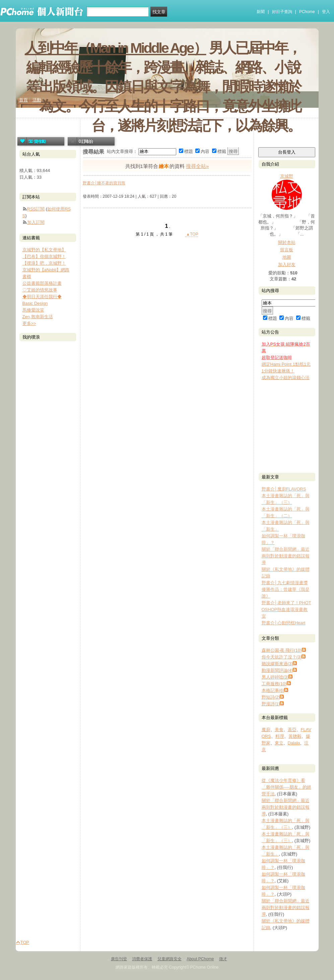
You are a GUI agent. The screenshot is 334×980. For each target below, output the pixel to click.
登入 (326, 12)
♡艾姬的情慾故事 (40, 290)
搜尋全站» (197, 166)
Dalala (294, 743)
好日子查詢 (282, 12)
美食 (279, 730)
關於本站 (287, 242)
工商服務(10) (274, 684)
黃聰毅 (295, 736)
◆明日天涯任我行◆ (42, 297)
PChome (307, 12)
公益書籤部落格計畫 (42, 283)
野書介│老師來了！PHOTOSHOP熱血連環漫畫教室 (286, 609)
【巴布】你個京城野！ (44, 256)
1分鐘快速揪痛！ (278, 371)
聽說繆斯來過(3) (277, 664)
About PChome (200, 959)
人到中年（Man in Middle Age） (116, 48)
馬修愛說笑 (33, 310)
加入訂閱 (36, 222)
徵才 (223, 959)
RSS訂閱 (36, 209)
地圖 (287, 257)
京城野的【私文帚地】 (44, 250)
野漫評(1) (271, 704)
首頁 (23, 100)
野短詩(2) (271, 697)
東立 (279, 743)
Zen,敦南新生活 (38, 317)
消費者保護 (142, 959)
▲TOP (192, 234)
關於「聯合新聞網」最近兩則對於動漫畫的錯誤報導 (286, 556)
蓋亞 (292, 730)
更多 (29, 323)
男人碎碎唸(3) (275, 677)
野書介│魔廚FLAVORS (284, 489)
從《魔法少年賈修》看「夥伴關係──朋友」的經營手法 (286, 787)
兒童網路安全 (170, 959)
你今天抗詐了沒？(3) (282, 657)
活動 (37, 100)
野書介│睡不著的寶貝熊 (104, 183)
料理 (280, 736)
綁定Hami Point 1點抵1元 (286, 364)
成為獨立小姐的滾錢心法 (286, 378)
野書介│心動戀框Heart (284, 623)
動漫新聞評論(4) (277, 670)
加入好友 (287, 264)
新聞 (261, 12)
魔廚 (266, 730)
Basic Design (35, 303)
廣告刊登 (119, 959)
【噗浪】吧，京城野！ (44, 263)
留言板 (287, 250)
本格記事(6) (273, 690)
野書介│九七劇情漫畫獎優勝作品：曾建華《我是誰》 (286, 589)
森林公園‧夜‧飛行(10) (282, 650)
